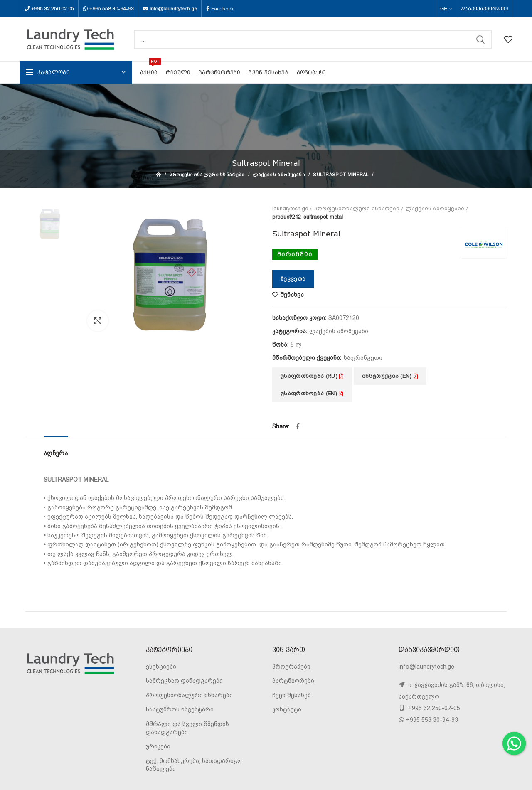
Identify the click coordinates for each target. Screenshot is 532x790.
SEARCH (480, 39)
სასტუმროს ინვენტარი (180, 709)
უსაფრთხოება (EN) (312, 393)
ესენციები (161, 667)
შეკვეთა (293, 279)
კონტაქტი (287, 709)
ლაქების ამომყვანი (279, 175)
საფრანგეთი (363, 358)
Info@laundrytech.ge (173, 9)
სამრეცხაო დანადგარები (184, 681)
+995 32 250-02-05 (433, 708)
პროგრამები (291, 667)
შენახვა (292, 295)
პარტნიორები (293, 681)
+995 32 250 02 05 (53, 9)
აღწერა (56, 453)
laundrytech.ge (290, 208)
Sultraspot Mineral (341, 175)
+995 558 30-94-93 (112, 9)
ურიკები (158, 746)
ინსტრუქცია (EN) (390, 376)
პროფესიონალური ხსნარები (207, 175)
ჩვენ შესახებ (292, 695)
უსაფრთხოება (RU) (312, 376)
